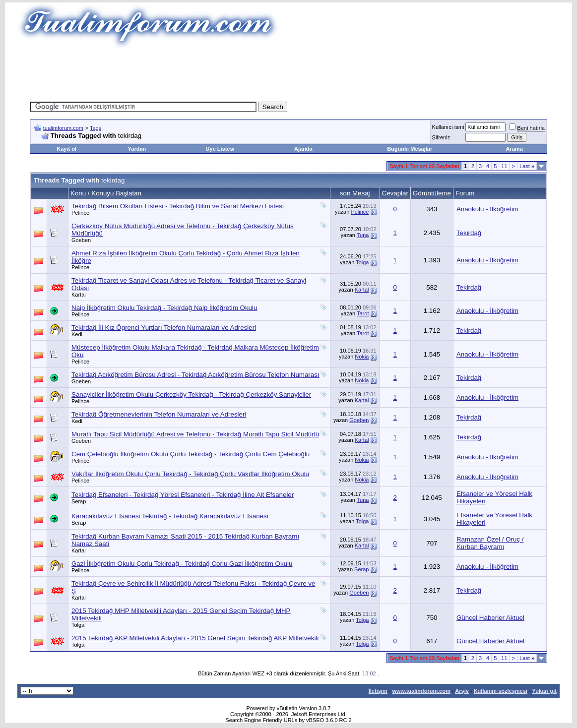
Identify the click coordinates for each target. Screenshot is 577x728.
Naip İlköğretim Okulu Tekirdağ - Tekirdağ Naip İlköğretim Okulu (164, 308)
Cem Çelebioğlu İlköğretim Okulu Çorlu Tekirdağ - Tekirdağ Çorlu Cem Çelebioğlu (191, 454)
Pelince (80, 213)
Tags (96, 128)
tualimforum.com (63, 128)
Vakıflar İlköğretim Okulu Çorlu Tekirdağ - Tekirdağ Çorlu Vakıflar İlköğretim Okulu (190, 474)
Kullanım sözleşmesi (501, 691)
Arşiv (462, 691)
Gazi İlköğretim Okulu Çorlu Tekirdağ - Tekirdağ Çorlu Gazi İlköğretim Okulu (182, 564)
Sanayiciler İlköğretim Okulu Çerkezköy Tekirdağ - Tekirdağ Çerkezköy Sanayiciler (191, 394)
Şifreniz (441, 137)
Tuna (363, 235)
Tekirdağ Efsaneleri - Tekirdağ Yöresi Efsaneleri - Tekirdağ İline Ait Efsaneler (183, 495)
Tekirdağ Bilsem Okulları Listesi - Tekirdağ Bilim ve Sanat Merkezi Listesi (178, 206)
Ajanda (303, 149)
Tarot (363, 313)
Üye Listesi (220, 149)
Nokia (362, 357)
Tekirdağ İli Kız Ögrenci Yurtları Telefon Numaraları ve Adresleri (164, 328)
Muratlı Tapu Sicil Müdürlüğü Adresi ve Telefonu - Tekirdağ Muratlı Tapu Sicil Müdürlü (195, 434)
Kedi (77, 334)
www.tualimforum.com (421, 691)
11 (504, 166)
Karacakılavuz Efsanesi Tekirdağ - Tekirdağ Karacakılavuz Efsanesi (170, 516)
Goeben (81, 240)
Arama (514, 149)
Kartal (79, 295)
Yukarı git (544, 691)
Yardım (137, 149)
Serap (79, 501)
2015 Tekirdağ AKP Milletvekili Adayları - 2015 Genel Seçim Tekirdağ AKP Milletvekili (195, 638)
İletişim (378, 691)
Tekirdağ (469, 233)
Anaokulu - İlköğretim (487, 209)
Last (527, 166)
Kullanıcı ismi (448, 127)
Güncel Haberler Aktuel (490, 618)
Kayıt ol (66, 149)
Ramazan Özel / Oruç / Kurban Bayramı (490, 543)
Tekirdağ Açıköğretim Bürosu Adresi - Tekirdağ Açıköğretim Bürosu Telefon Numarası (195, 375)
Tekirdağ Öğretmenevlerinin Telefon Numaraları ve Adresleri (159, 414)
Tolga (362, 262)
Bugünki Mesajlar (410, 149)
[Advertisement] (289, 72)
